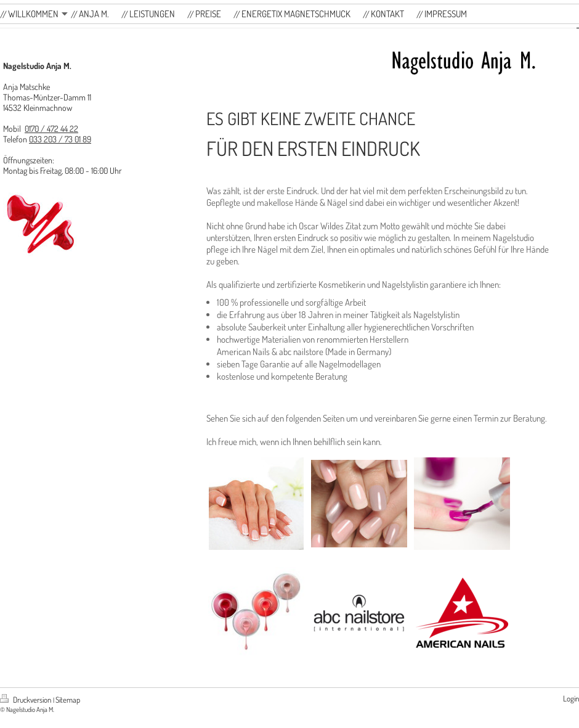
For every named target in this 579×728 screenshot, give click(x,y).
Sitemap (68, 700)
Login (571, 698)
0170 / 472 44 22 (51, 129)
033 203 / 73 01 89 (60, 139)
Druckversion (26, 700)
